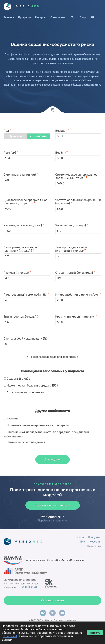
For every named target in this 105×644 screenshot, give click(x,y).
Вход (83, 17)
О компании (58, 17)
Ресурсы (41, 17)
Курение (13, 418)
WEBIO (28, 7)
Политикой (10, 636)
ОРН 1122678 (29, 587)
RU (92, 17)
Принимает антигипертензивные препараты (38, 425)
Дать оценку (52, 460)
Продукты (24, 17)
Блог (83, 542)
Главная (9, 17)
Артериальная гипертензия (26, 392)
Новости (95, 542)
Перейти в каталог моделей (53, 505)
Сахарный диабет (19, 379)
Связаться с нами (52, 600)
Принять (95, 633)
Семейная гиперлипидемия (26, 442)
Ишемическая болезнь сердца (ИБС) (32, 386)
